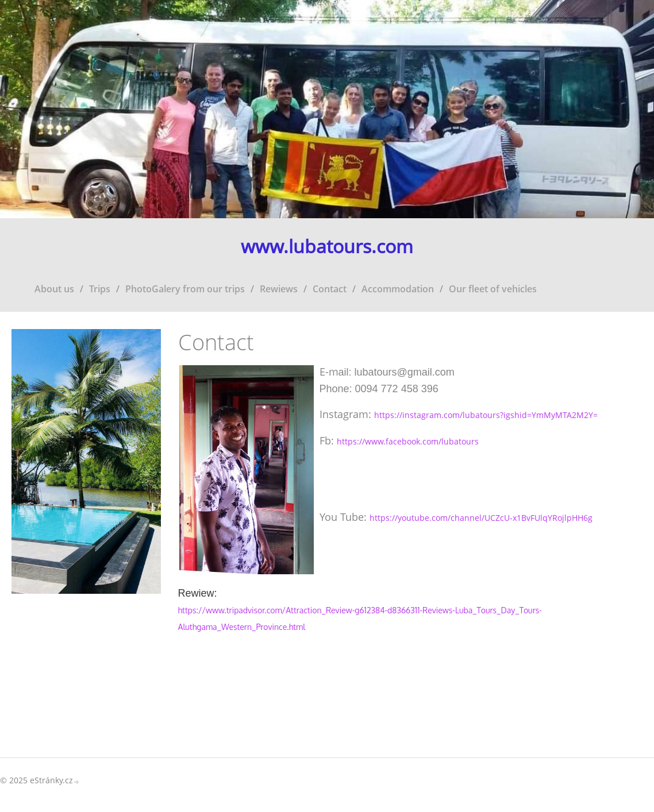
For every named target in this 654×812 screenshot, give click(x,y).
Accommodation (398, 289)
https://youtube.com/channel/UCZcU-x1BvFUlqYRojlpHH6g (481, 518)
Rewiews (279, 289)
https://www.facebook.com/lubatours (408, 441)
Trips (100, 289)
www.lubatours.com (327, 247)
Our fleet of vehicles (493, 289)
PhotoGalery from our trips (185, 289)
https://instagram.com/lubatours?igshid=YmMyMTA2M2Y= (486, 415)
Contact (330, 289)
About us (54, 289)
